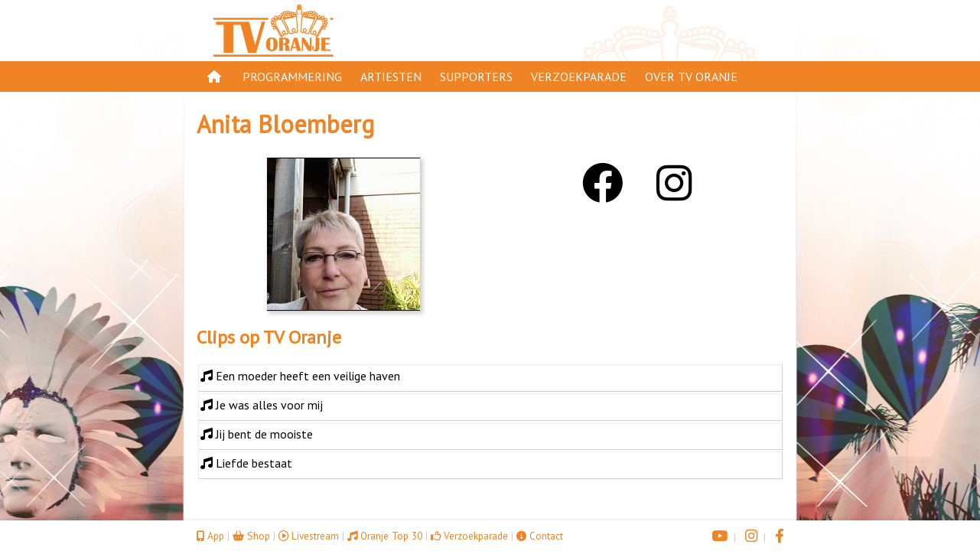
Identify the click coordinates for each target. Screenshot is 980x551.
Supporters (476, 77)
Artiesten (391, 77)
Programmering (292, 77)
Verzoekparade (579, 77)
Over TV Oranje (691, 77)
